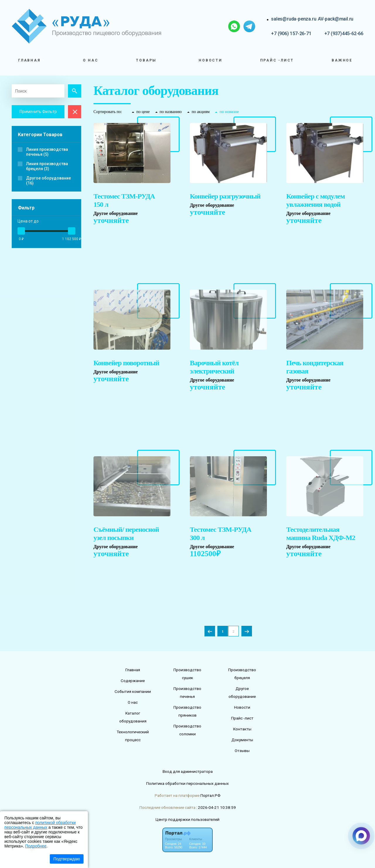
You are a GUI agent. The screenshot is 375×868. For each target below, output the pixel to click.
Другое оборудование (242, 692)
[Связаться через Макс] (361, 836)
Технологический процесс (133, 736)
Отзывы (242, 751)
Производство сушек (187, 674)
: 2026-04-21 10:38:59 (216, 807)
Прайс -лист (277, 60)
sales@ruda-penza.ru (294, 19)
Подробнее (36, 846)
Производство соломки (187, 730)
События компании (133, 691)
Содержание (133, 681)
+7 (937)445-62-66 (344, 34)
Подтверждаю (67, 859)
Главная (133, 670)
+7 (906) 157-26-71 (291, 34)
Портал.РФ (210, 795)
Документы (242, 740)
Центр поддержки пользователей (187, 819)
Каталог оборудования (133, 717)
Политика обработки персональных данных (187, 783)
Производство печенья (187, 692)
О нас (91, 60)
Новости (210, 60)
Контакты (242, 729)
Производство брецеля (242, 674)
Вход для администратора (188, 771)
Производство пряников (187, 711)
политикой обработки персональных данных (40, 825)
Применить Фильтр (38, 112)
